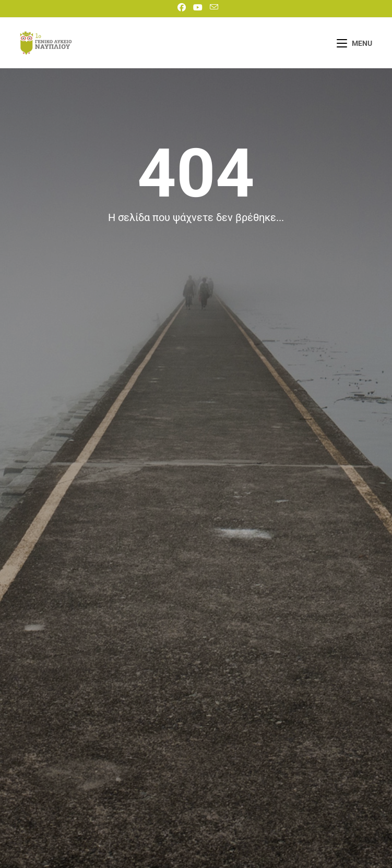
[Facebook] (182, 7)
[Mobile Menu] (355, 43)
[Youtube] (198, 7)
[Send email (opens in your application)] (212, 7)
